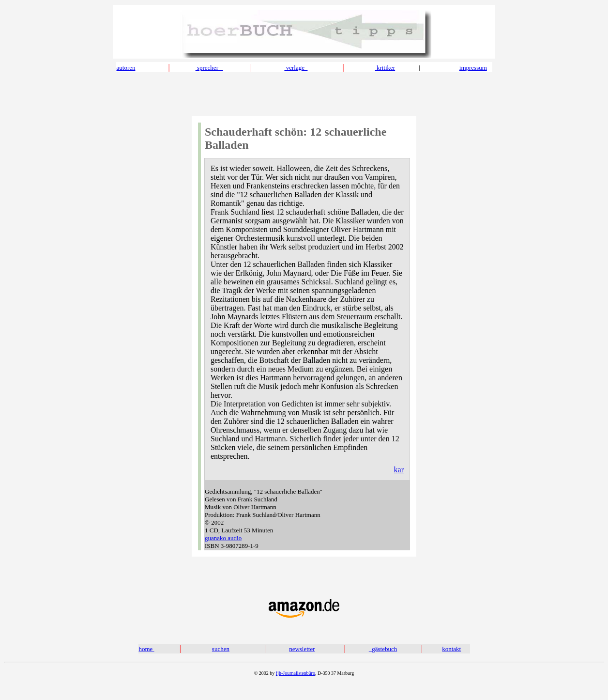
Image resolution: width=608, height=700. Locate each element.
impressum (473, 68)
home (147, 649)
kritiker (385, 68)
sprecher (209, 68)
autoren (126, 68)
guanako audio (223, 538)
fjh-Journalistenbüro (296, 673)
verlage (296, 68)
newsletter (302, 649)
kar (399, 470)
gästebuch (384, 649)
